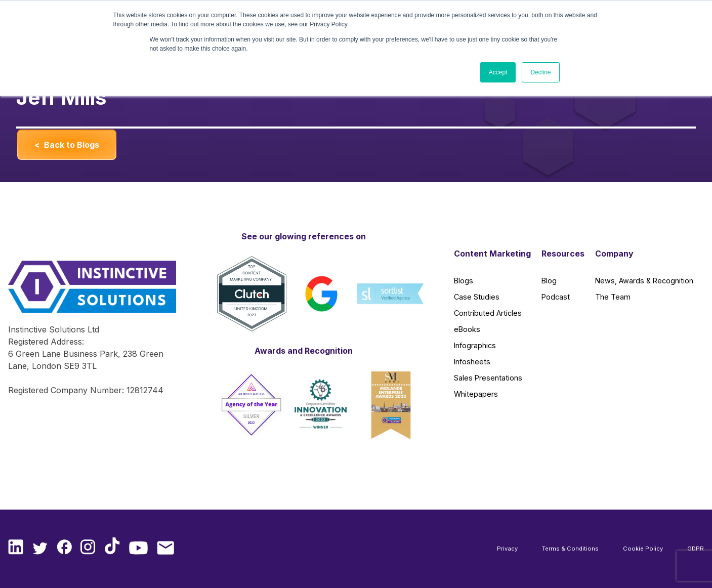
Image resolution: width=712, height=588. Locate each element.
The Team (613, 297)
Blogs (464, 281)
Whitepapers (476, 394)
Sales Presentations (488, 378)
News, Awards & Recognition (644, 281)
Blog (549, 281)
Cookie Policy (643, 549)
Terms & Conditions (570, 549)
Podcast (556, 297)
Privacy (507, 549)
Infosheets (472, 362)
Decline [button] (540, 72)
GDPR (696, 549)
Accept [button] (498, 72)
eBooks (467, 329)
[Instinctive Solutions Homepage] (86, 292)
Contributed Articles (488, 313)
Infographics (475, 345)
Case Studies (477, 297)
